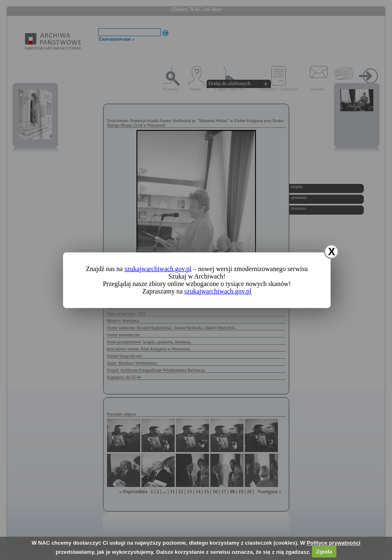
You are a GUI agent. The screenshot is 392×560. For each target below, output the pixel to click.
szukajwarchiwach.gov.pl (158, 269)
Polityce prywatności (333, 543)
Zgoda (324, 551)
